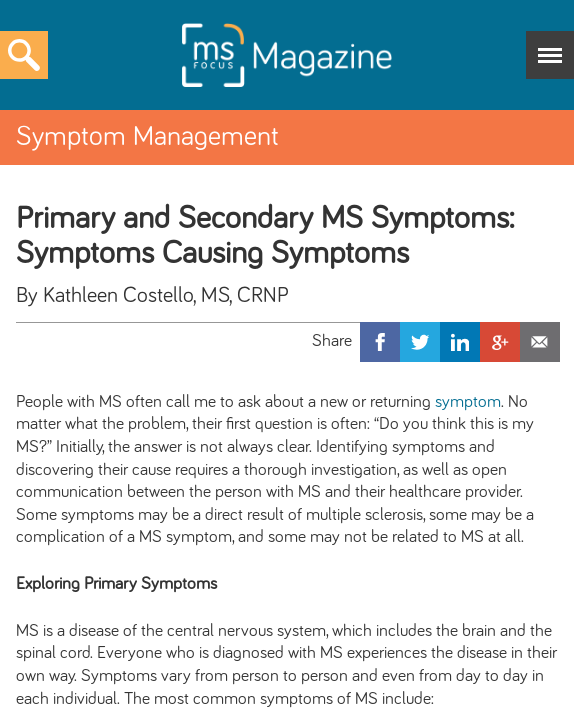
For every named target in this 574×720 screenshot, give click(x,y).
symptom (468, 402)
